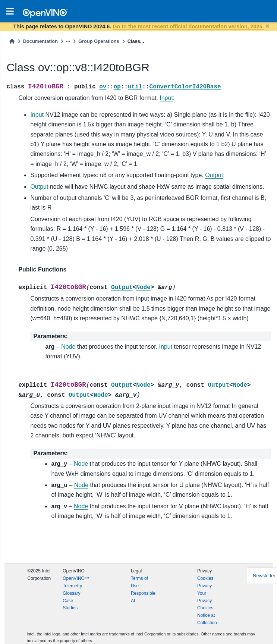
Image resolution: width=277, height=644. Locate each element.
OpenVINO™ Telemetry (76, 582)
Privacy (204, 586)
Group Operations (99, 41)
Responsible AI (143, 597)
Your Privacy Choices (205, 601)
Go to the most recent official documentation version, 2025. (188, 26)
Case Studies (70, 604)
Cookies (205, 578)
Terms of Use (139, 582)
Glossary (71, 593)
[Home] (12, 41)
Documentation (40, 41)
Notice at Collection (207, 619)
